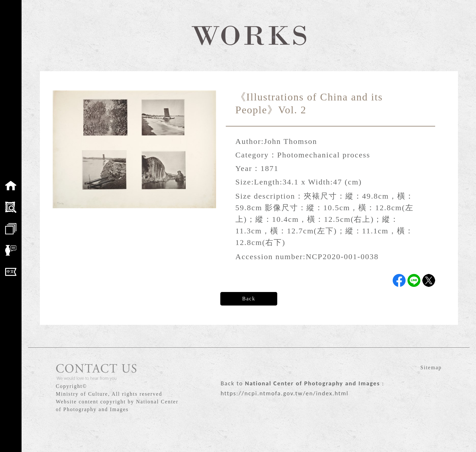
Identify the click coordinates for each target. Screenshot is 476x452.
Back (249, 299)
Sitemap (431, 367)
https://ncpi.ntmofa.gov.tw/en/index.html (285, 393)
